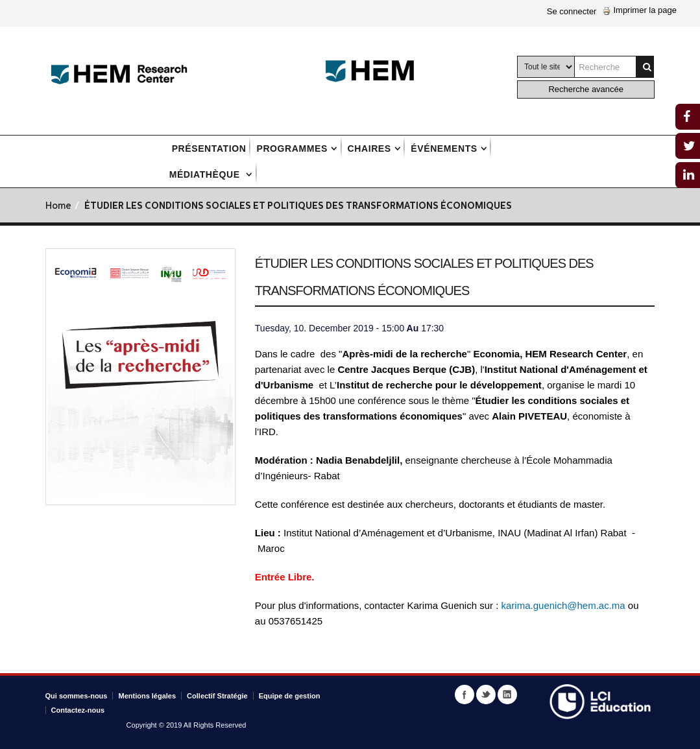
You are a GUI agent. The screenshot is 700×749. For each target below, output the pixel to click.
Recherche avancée (586, 89)
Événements (444, 149)
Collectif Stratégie (217, 696)
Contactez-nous (78, 710)
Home (58, 207)
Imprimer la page (640, 10)
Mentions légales (147, 696)
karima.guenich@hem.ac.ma (565, 605)
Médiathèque (206, 174)
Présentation (209, 149)
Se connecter (572, 11)
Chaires (369, 149)
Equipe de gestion (290, 696)
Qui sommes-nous (77, 696)
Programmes (292, 149)
